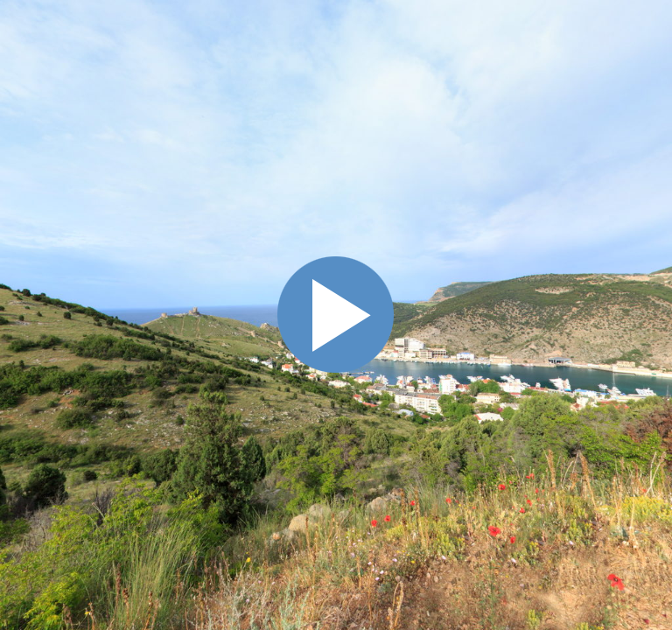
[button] (563, 149)
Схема (649, 236)
